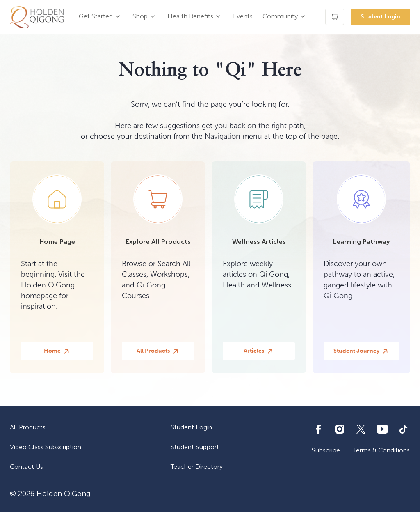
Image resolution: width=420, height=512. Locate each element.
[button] (101, 17)
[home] (37, 17)
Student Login (380, 17)
